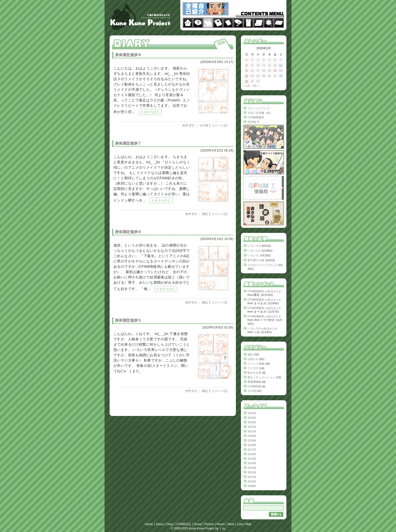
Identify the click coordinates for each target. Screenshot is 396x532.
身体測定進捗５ (128, 320)
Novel (198, 524)
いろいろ (253, 255)
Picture (209, 524)
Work (231, 524)
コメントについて (259, 108)
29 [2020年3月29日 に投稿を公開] (246, 81)
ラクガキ (253, 368)
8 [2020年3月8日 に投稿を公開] (246, 65)
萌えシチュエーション (261, 377)
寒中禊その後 (256, 260)
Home (149, 524)
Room (221, 524)
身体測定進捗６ (128, 232)
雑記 (205, 214)
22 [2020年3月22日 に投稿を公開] (246, 76)
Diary (170, 524)
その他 (204, 125)
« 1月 (247, 86)
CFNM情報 (254, 386)
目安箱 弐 (253, 122)
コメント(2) (219, 125)
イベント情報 (256, 364)
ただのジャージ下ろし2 (262, 265)
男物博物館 (254, 382)
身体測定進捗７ (128, 143)
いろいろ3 (254, 246)
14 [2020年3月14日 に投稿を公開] (281, 65)
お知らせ (253, 359)
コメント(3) (219, 302)
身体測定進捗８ (128, 55)
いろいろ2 (254, 251)
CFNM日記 (184, 524)
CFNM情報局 (256, 117)
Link (240, 524)
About (160, 524)
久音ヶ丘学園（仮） (260, 113)
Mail (248, 524)
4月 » (256, 86)
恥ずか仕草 (254, 373)
